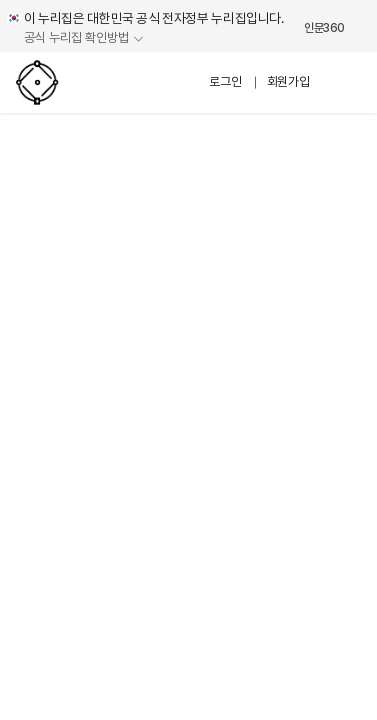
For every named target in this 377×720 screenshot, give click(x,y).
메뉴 (345, 82)
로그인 (225, 81)
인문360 (324, 28)
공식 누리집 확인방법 (76, 38)
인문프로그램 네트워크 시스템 (76, 82)
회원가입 (288, 81)
